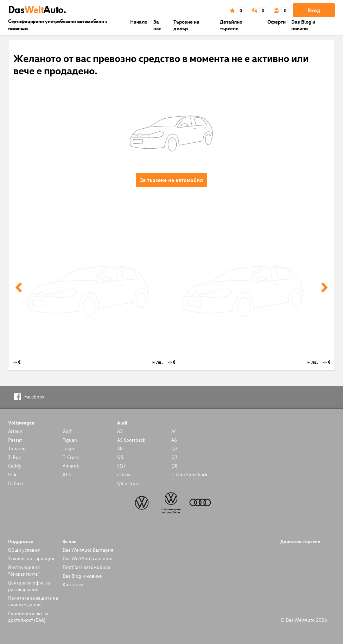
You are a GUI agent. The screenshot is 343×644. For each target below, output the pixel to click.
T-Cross (71, 457)
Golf (67, 431)
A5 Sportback (131, 440)
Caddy (15, 466)
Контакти (73, 584)
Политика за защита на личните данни (33, 601)
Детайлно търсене (231, 25)
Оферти (277, 22)
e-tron (124, 474)
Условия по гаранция (31, 558)
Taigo (68, 448)
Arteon (15, 431)
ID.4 (12, 474)
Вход (314, 10)
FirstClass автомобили (87, 567)
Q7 (174, 457)
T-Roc (14, 457)
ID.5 (67, 474)
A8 (120, 448)
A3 (120, 431)
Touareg (17, 448)
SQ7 (122, 466)
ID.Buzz (16, 483)
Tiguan (70, 440)
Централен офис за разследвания (29, 586)
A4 (174, 431)
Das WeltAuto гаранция (88, 558)
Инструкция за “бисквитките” (24, 570)
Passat (15, 440)
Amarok (71, 466)
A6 (174, 440)
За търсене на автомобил (171, 180)
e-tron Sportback (189, 474)
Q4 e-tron (128, 483)
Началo (139, 22)
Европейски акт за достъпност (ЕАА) (28, 617)
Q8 (174, 466)
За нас (157, 25)
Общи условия (24, 550)
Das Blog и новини (303, 25)
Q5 (120, 457)
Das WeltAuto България (88, 550)
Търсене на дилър (186, 25)
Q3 (174, 448)
